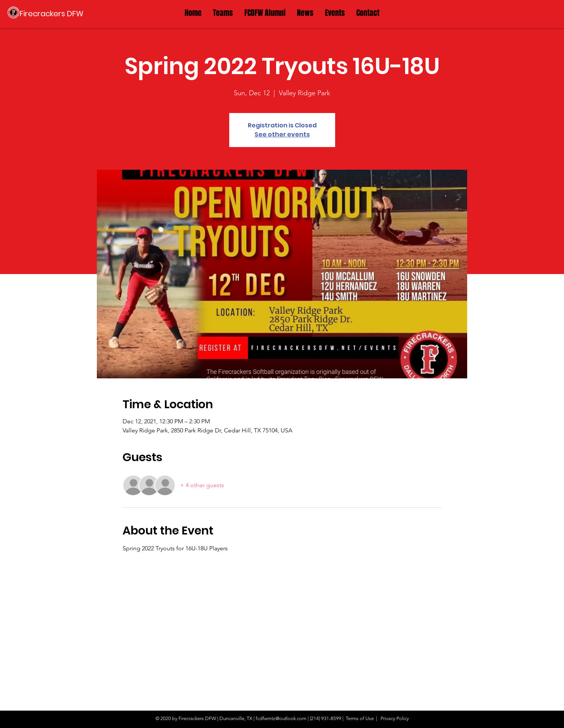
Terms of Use (360, 718)
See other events (282, 134)
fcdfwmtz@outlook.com (281, 718)
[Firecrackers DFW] (52, 13)
